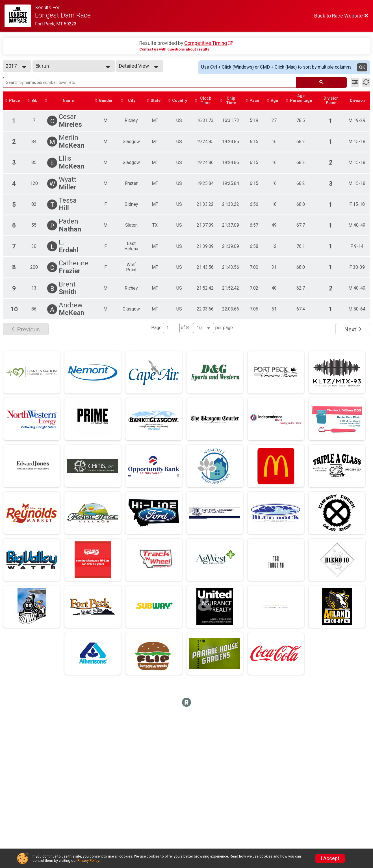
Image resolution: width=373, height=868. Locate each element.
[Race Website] (20, 16)
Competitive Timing (206, 43)
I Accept (330, 858)
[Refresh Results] (366, 82)
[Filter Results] (355, 82)
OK (362, 67)
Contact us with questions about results (174, 49)
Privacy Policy (88, 861)
